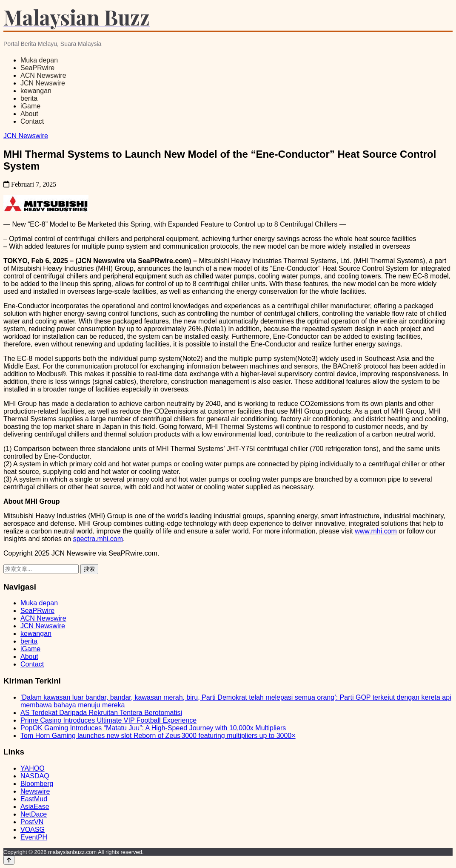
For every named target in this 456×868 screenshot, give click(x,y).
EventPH (34, 837)
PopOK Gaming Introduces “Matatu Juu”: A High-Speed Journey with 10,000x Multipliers (153, 728)
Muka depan (39, 60)
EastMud (34, 799)
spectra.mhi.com (98, 539)
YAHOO (33, 768)
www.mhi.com (376, 531)
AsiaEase (35, 807)
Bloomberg (37, 784)
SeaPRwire (37, 68)
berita (29, 98)
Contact (32, 121)
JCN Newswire (43, 83)
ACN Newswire (43, 75)
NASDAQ (35, 776)
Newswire (35, 791)
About (29, 114)
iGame (30, 106)
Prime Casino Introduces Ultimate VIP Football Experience (108, 720)
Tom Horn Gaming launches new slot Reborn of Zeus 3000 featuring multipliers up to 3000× (158, 736)
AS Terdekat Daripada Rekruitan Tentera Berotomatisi (101, 713)
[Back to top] (9, 860)
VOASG (33, 830)
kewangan (36, 91)
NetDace (34, 814)
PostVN (32, 822)
